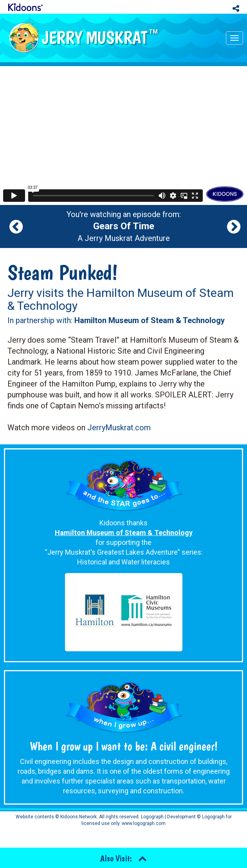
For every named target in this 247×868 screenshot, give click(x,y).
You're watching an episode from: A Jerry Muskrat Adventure (124, 226)
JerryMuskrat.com (119, 428)
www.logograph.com (143, 823)
